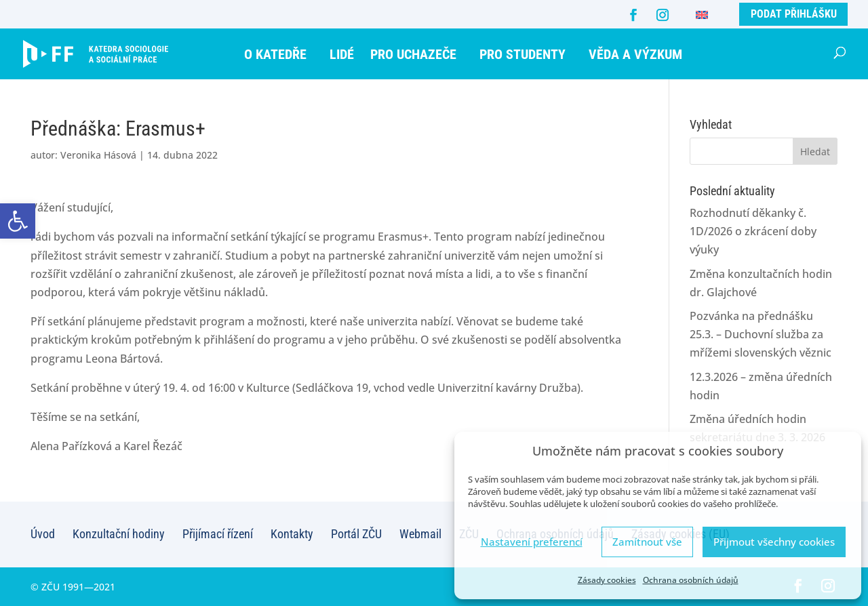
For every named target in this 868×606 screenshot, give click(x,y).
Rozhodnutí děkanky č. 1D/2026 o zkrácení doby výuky (753, 231)
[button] (18, 221)
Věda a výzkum (635, 54)
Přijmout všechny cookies (774, 542)
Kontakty (292, 534)
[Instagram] (663, 15)
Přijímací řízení (218, 534)
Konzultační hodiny (119, 534)
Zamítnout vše (647, 542)
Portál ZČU (356, 534)
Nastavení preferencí (532, 542)
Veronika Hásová (98, 155)
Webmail (420, 534)
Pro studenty (522, 54)
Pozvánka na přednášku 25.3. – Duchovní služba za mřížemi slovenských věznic (761, 334)
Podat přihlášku (794, 14)
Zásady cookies (607, 580)
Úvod (43, 534)
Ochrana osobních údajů (691, 580)
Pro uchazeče (413, 54)
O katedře (275, 54)
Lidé (342, 54)
